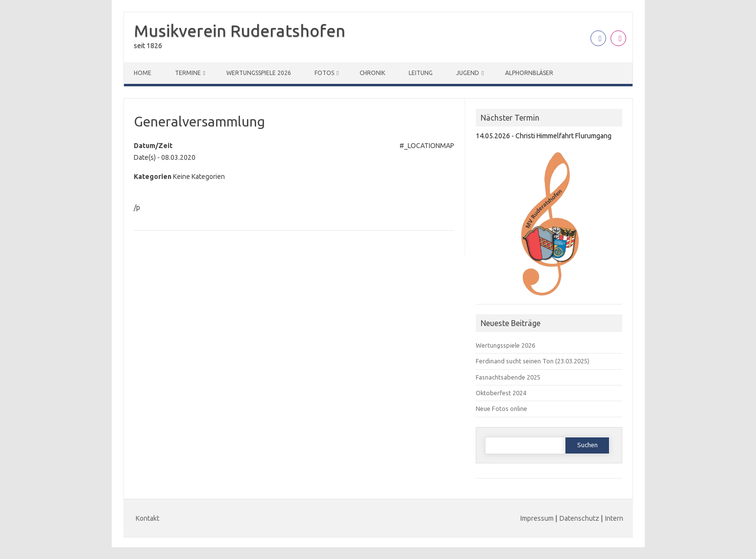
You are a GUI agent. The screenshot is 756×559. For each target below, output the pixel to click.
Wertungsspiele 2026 (259, 73)
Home (143, 73)
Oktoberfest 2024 (501, 393)
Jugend (468, 73)
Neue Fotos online (501, 408)
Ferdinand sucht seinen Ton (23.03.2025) (533, 361)
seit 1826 (148, 46)
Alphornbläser (529, 73)
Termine (188, 73)
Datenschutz (579, 518)
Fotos (324, 73)
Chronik (372, 73)
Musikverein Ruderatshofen (240, 30)
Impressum (537, 518)
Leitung (421, 73)
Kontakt (147, 518)
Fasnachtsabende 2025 (508, 377)
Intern (614, 518)
